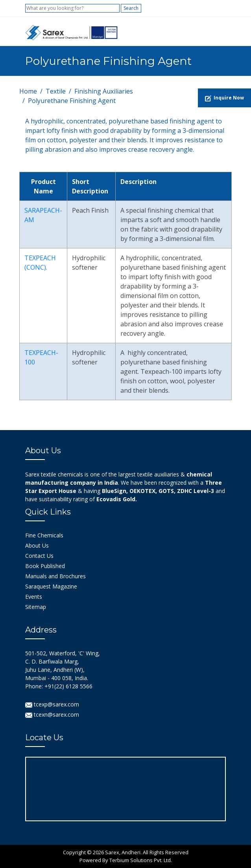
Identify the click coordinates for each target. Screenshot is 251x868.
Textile (56, 91)
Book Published (45, 566)
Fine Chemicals (44, 535)
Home (28, 91)
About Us (37, 545)
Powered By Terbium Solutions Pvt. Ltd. (126, 860)
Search (131, 8)
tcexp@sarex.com (52, 704)
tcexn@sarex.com (52, 714)
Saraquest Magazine (51, 586)
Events (34, 597)
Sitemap (36, 607)
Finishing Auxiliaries (104, 91)
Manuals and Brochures (55, 576)
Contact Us (39, 556)
